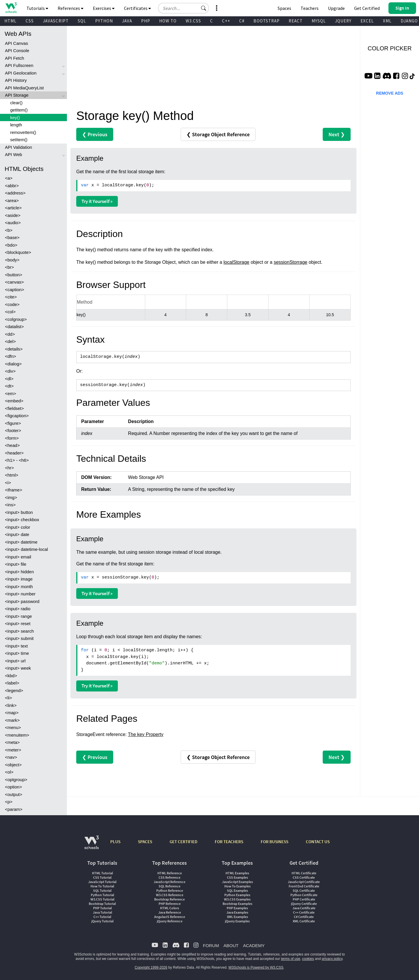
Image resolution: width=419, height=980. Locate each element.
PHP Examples (237, 908)
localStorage (236, 262)
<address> (15, 193)
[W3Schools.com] (92, 845)
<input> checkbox (22, 520)
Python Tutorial (102, 895)
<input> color (18, 527)
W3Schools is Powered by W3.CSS (256, 967)
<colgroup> (16, 319)
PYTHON (104, 21)
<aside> (13, 215)
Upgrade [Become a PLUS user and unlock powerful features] (336, 8)
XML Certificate (304, 921)
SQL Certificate (304, 890)
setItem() (19, 140)
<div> (10, 371)
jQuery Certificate (304, 904)
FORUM (211, 945)
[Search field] (183, 8)
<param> (14, 809)
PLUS (115, 842)
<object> (13, 765)
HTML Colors (169, 908)
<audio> (13, 223)
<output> (14, 794)
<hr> (9, 468)
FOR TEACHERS (229, 842)
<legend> (14, 690)
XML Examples (237, 917)
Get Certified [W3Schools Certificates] (367, 8)
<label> (12, 683)
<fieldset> (14, 408)
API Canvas (16, 43)
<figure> (13, 423)
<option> (13, 787)
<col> (10, 312)
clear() (16, 103)
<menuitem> (17, 735)
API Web (14, 154)
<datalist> (14, 327)
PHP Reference (170, 904)
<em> (10, 393)
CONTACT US (318, 842)
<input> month (19, 587)
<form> (12, 438)
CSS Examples (237, 877)
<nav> (11, 757)
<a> (9, 178)
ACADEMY (254, 945)
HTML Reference (170, 873)
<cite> (11, 297)
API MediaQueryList (24, 88)
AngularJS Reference (170, 917)
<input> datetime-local (26, 549)
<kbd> (11, 676)
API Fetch (15, 58)
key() (15, 117)
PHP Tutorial (102, 908)
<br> (9, 267)
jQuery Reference (170, 921)
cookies (308, 959)
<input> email (18, 557)
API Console (17, 51)
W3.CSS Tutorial (102, 899)
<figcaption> (17, 416)
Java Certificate (304, 908)
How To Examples (237, 886)
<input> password (22, 601)
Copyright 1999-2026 (151, 967)
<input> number (20, 594)
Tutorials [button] (37, 8)
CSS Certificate (304, 877)
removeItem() (23, 132)
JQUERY (343, 21)
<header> (14, 453)
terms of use (291, 959)
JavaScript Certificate (304, 882)
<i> (8, 483)
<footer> (13, 430)
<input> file (16, 564)
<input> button (19, 512)
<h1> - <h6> (17, 460)
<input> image (19, 579)
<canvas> (14, 282)
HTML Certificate (304, 873)
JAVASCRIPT (56, 21)
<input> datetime (21, 542)
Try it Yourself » (97, 201)
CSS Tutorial (102, 877)
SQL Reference (169, 886)
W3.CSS (193, 21)
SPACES (145, 842)
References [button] (71, 8)
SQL (82, 21)
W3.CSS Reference (170, 895)
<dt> (9, 386)
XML (387, 21)
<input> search (19, 631)
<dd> (10, 334)
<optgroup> (16, 780)
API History (16, 80)
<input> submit (19, 638)
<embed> (14, 401)
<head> (12, 445)
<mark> (12, 720)
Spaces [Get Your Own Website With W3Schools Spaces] (284, 8)
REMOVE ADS (390, 93)
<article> (13, 208)
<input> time (17, 653)
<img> (11, 497)
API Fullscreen (19, 65)
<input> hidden (19, 572)
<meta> (12, 742)
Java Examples (237, 912)
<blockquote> (18, 252)
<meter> (13, 750)
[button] (204, 8)
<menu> (13, 727)
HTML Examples (237, 873)
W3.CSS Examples (237, 899)
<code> (12, 304)
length (16, 125)
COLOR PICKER (390, 48)
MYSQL (319, 21)
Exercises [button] (104, 8)
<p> (9, 802)
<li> (8, 698)
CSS (30, 21)
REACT (296, 21)
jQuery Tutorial (102, 921)
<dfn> (10, 356)
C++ (226, 21)
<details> (14, 349)
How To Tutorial (102, 886)
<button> (14, 275)
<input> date (17, 534)
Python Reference (170, 890)
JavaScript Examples (237, 882)
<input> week (18, 668)
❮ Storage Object (218, 134)
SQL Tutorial (102, 890)
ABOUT (231, 945)
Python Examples (237, 895)
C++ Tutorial (102, 917)
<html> (12, 475)
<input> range (18, 616)
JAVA (127, 21)
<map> (12, 713)
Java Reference (170, 912)
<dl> (9, 379)
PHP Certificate (304, 899)
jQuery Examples (237, 921)
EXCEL (367, 21)
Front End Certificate (304, 886)
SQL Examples (237, 890)
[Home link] (11, 8)
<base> (12, 237)
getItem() (19, 110)
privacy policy (332, 959)
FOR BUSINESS (275, 842)
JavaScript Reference (169, 882)
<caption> (15, 290)
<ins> (10, 505)
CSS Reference (169, 877)
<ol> (9, 772)
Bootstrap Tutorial (102, 904)
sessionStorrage (291, 262)
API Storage (17, 95)
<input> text (16, 646)
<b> (9, 230)
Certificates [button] (137, 8)
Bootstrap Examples (237, 904)
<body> (12, 260)
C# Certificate (304, 917)
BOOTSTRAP (267, 21)
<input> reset (18, 623)
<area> (12, 200)
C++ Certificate (304, 912)
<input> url (15, 661)
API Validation (18, 147)
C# (242, 21)
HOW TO (168, 21)
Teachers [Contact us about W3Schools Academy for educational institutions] (310, 8)
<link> (11, 705)
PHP (146, 21)
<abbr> (12, 186)
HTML (10, 21)
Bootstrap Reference (169, 899)
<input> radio (18, 609)
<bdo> (11, 245)
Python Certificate (304, 895)
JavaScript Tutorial (102, 882)
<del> (10, 341)
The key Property (146, 734)
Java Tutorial (102, 912)
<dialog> (13, 364)
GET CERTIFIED (183, 842)
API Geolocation (21, 73)
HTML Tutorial (102, 873)
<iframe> (14, 490)
